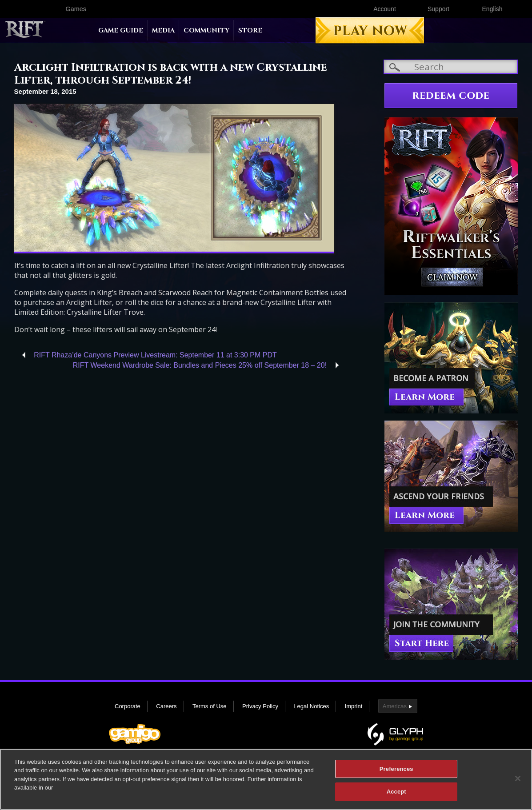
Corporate (128, 706)
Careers (166, 706)
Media (163, 30)
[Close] (518, 782)
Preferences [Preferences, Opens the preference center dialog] (396, 773)
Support (438, 9)
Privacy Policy (260, 706)
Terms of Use (210, 706)
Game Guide (121, 30)
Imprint (354, 706)
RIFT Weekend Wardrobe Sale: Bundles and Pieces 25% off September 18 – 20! (200, 365)
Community (206, 30)
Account (385, 9)
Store (250, 30)
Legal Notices (311, 706)
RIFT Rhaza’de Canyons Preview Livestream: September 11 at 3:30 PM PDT (155, 355)
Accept (396, 796)
